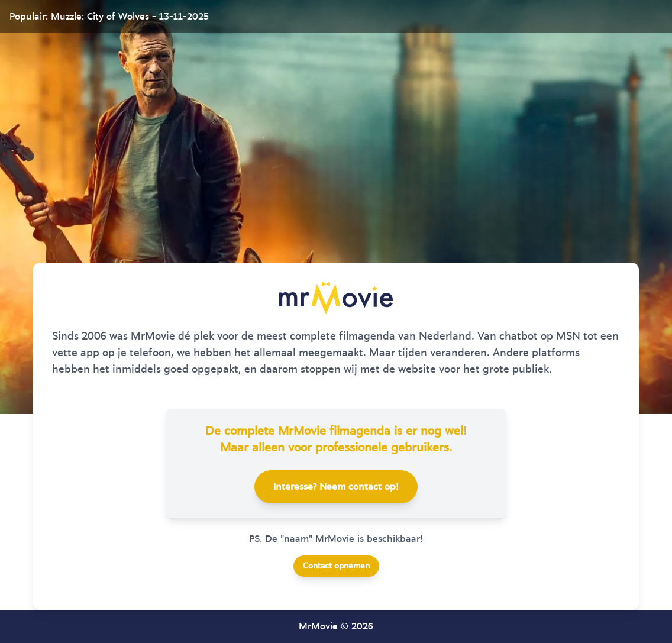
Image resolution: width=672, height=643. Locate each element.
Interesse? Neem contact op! (336, 487)
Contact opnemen (336, 566)
